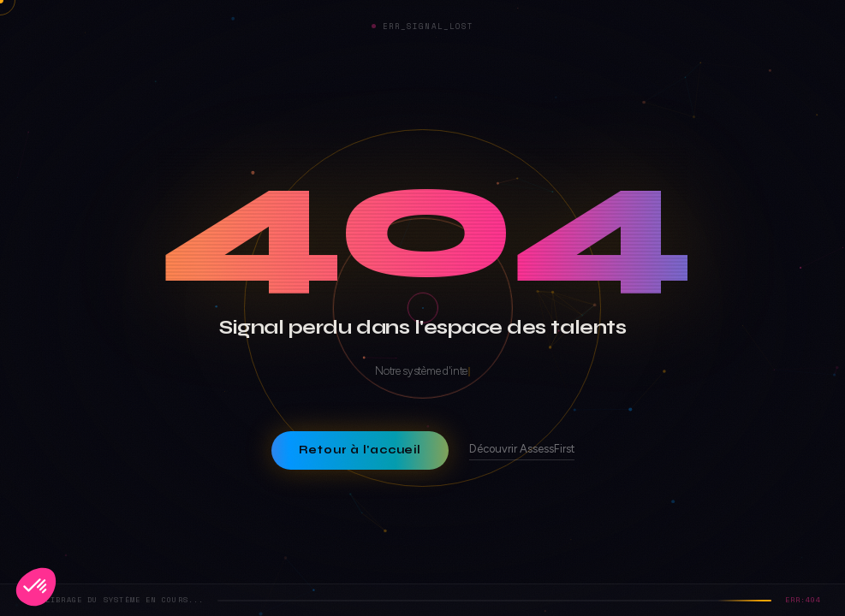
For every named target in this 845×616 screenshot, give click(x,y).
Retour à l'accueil (359, 450)
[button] (36, 587)
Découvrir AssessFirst (522, 449)
